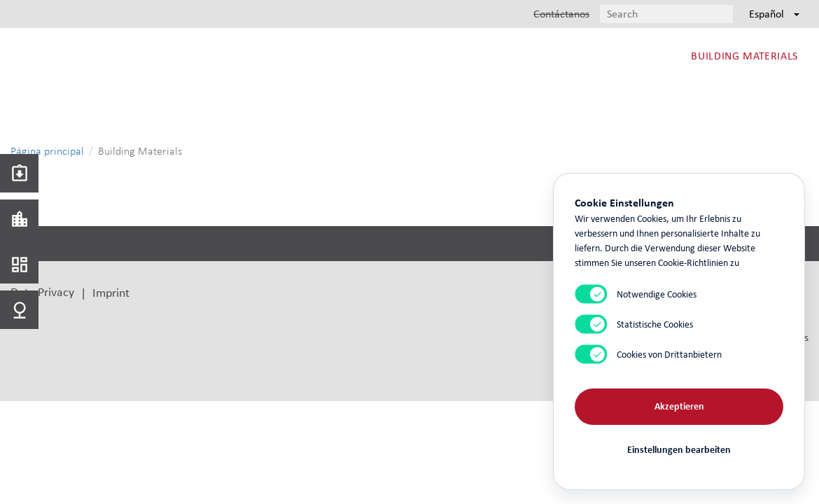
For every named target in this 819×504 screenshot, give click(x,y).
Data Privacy (42, 292)
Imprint (111, 292)
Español (774, 14)
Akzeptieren (679, 406)
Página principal (47, 151)
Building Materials (744, 56)
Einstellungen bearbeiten (679, 450)
